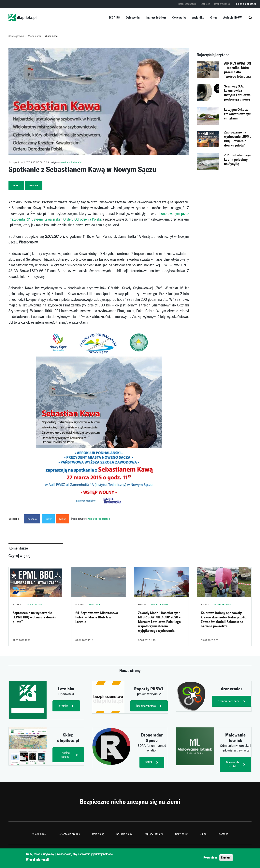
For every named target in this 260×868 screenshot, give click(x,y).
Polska (17, 604)
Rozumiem (210, 857)
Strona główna (16, 36)
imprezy (16, 186)
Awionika (198, 17)
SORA (149, 762)
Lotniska (205, 4)
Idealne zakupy (65, 755)
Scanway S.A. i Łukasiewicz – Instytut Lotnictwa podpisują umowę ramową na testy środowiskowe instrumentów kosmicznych (237, 93)
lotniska (63, 706)
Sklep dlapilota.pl (246, 4)
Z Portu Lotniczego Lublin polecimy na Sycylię (238, 160)
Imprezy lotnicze (156, 17)
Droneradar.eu (222, 4)
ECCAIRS (114, 17)
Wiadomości (34, 36)
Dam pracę (98, 834)
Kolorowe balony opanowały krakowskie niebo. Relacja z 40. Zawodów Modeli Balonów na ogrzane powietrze (224, 620)
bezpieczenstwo (146, 706)
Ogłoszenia (133, 17)
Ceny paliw (179, 17)
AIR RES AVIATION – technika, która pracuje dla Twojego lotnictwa (238, 70)
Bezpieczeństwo (187, 4)
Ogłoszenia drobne (69, 834)
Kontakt (223, 834)
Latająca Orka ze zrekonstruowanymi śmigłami (238, 114)
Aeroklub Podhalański (72, 162)
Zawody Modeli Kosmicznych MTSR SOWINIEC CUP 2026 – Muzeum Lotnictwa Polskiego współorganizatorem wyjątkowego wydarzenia (159, 622)
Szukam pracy (124, 834)
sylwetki (34, 186)
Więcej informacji (37, 860)
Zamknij (226, 857)
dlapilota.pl (22, 17)
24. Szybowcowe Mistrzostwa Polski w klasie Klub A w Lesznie (97, 617)
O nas (214, 17)
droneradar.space (229, 701)
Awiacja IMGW (232, 17)
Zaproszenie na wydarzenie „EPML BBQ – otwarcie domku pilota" (238, 139)
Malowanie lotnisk (233, 764)
